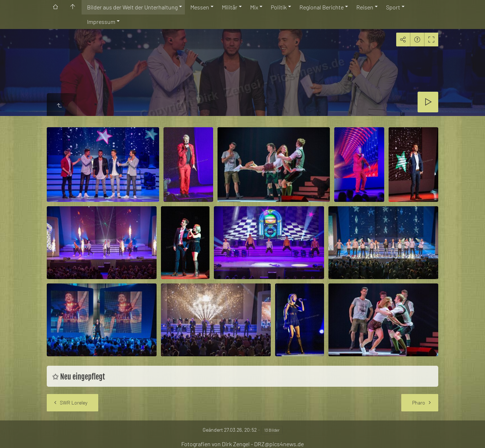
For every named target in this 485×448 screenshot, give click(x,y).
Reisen (365, 7)
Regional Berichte (322, 7)
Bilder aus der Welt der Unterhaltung (132, 7)
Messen (200, 7)
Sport (393, 7)
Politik (279, 7)
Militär (230, 7)
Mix (254, 7)
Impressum (101, 22)
